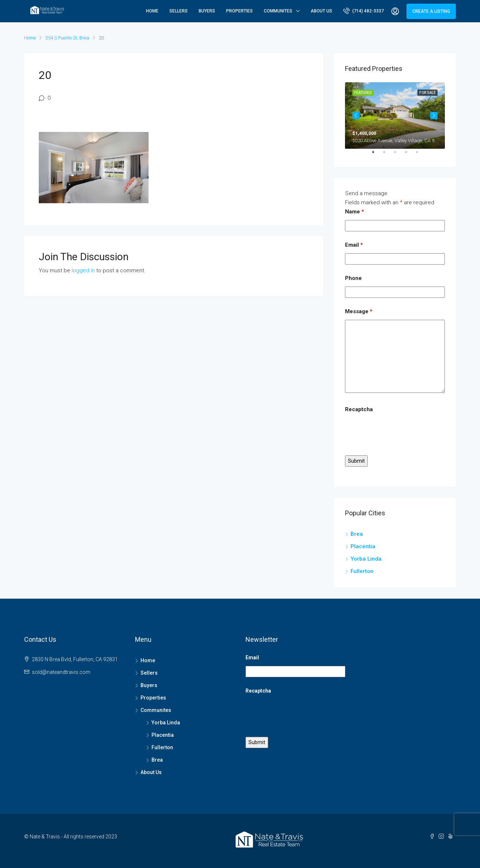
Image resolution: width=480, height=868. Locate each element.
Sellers (179, 11)
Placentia (363, 546)
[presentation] (401, 432)
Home (152, 11)
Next (434, 115)
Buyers (207, 11)
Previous (356, 115)
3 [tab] (399, 155)
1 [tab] (377, 155)
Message (359, 311)
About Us (321, 11)
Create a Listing (431, 11)
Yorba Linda (366, 559)
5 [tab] (421, 155)
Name (355, 212)
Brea (357, 534)
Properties (239, 11)
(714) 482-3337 (363, 11)
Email (354, 245)
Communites (278, 11)
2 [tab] (388, 155)
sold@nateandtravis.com (61, 672)
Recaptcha (359, 409)
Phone (353, 278)
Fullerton (362, 571)
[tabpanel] (395, 115)
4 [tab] (410, 155)
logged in (83, 270)
